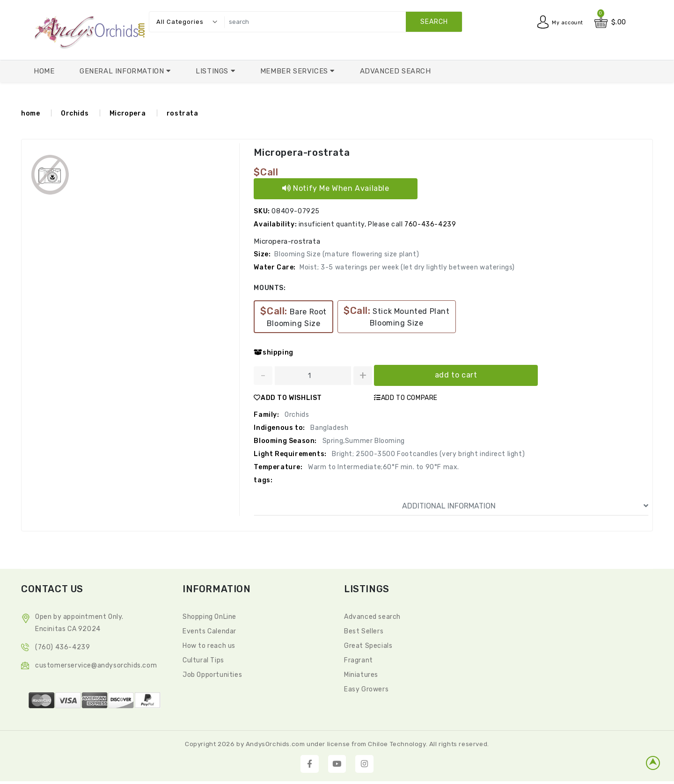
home (30, 113)
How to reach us (209, 646)
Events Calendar (209, 631)
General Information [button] (123, 71)
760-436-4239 (430, 224)
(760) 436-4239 (62, 647)
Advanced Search (396, 71)
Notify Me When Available (336, 188)
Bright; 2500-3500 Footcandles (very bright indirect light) (428, 454)
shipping (273, 352)
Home (44, 71)
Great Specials (368, 646)
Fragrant (359, 660)
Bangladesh (329, 428)
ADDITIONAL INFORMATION (525, 506)
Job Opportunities (212, 675)
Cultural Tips (203, 660)
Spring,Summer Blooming (363, 441)
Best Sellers (364, 631)
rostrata (183, 113)
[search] (341, 22)
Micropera (128, 113)
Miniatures (361, 675)
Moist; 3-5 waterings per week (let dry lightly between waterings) (407, 267)
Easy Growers (366, 689)
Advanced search (372, 617)
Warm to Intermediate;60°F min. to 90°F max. (383, 467)
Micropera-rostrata (301, 152)
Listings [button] (213, 71)
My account (564, 22)
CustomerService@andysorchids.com (96, 665)
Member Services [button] (295, 71)
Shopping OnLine (209, 617)
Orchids (75, 113)
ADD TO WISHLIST (288, 398)
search (434, 22)
